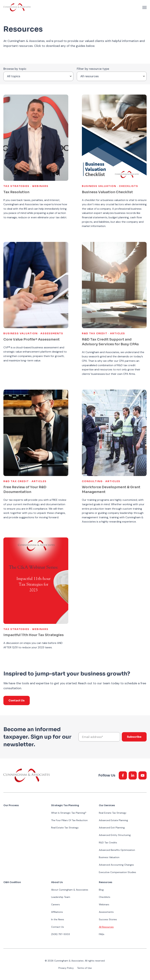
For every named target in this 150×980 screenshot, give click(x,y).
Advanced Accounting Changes (116, 865)
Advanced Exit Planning (112, 828)
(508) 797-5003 (60, 934)
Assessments (106, 912)
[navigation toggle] (144, 7)
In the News (58, 919)
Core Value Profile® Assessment (32, 339)
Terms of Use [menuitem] (84, 968)
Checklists (105, 897)
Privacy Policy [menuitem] (66, 968)
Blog (101, 890)
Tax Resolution (16, 192)
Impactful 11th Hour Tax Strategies (34, 635)
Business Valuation (109, 857)
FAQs (102, 934)
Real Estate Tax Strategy (65, 828)
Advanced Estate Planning (113, 820)
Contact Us (17, 700)
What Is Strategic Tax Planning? (69, 813)
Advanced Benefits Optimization (117, 850)
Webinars (104, 904)
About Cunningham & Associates (70, 890)
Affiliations (57, 912)
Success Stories (108, 919)
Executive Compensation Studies (117, 872)
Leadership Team (61, 897)
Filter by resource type (93, 69)
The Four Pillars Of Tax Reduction (69, 820)
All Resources (106, 927)
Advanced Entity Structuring (115, 835)
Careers (55, 904)
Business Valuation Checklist (107, 192)
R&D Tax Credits (108, 842)
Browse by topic (15, 69)
